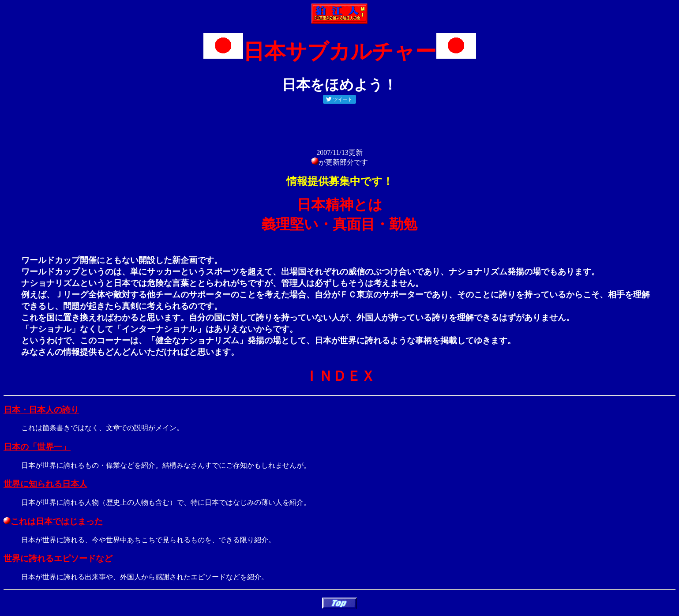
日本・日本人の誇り (41, 410)
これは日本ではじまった (53, 521)
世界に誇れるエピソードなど (58, 558)
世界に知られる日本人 (45, 484)
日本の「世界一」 (37, 447)
